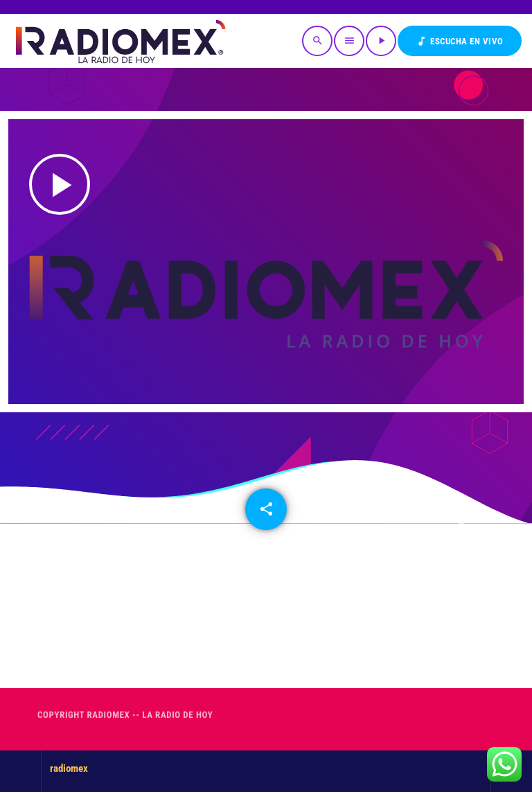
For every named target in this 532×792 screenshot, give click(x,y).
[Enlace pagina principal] (119, 41)
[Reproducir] (381, 41)
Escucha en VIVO (460, 41)
